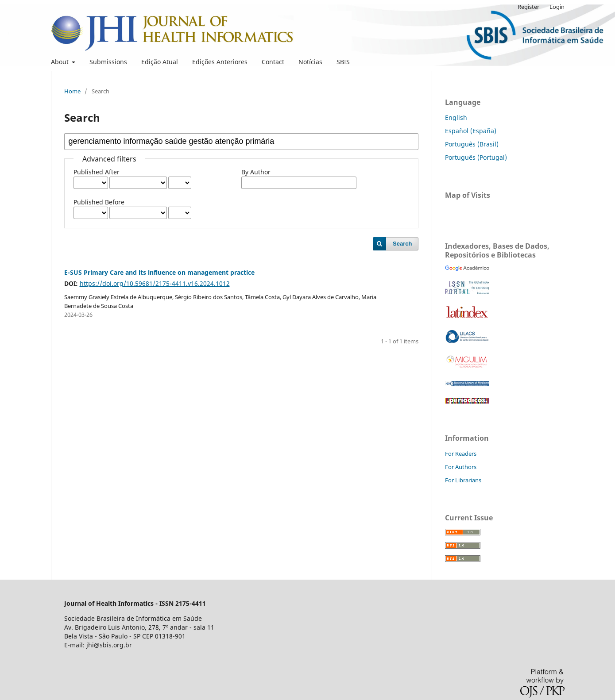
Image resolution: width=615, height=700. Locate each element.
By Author (256, 172)
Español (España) (471, 131)
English (456, 117)
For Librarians (463, 480)
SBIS (343, 62)
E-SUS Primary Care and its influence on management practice (159, 272)
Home (72, 91)
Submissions (108, 62)
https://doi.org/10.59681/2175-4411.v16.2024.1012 (155, 283)
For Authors (461, 467)
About (61, 62)
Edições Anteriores (220, 62)
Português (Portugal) (476, 157)
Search (402, 244)
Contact (273, 62)
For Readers (461, 454)
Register (528, 7)
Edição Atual (160, 62)
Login (557, 7)
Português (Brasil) (472, 144)
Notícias (310, 62)
